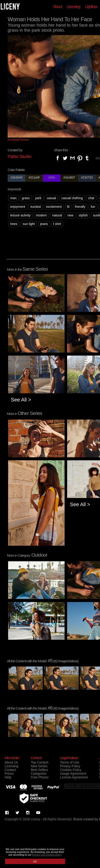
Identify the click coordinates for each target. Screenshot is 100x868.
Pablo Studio (19, 157)
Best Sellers (39, 770)
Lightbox (91, 7)
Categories (39, 774)
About (58, 7)
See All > (21, 400)
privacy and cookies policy (47, 855)
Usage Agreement (73, 774)
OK (35, 861)
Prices (9, 774)
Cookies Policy (71, 770)
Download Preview (18, 140)
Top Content (40, 762)
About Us (11, 762)
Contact (10, 770)
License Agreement (74, 777)
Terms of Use (69, 762)
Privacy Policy (70, 766)
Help (8, 777)
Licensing (73, 7)
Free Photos (40, 777)
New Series (39, 766)
